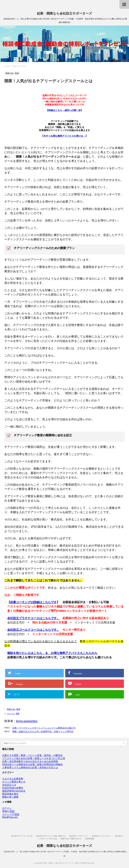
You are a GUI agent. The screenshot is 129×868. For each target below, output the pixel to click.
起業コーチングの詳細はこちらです (33, 602)
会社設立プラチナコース (79, 836)
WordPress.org (10, 817)
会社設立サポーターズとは (22, 836)
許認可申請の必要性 (13, 788)
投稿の (8, 811)
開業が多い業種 (14, 709)
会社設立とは (9, 785)
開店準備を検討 (10, 794)
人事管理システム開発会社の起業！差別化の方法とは (30, 768)
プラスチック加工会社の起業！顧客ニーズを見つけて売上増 (34, 758)
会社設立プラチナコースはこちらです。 (33, 618)
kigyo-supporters (27, 721)
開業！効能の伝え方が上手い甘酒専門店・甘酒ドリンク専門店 (43, 732)
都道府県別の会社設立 (14, 791)
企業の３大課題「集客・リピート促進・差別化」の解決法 (32, 755)
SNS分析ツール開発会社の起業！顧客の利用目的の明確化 (32, 764)
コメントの (11, 814)
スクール (11, 714)
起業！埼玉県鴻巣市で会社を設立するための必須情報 (30, 761)
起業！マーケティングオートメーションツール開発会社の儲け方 (44, 728)
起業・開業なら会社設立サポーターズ (64, 13)
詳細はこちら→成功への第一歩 (64, 110)
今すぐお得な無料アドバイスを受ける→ (64, 136)
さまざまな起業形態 (13, 779)
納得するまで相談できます (71, 839)
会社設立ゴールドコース (102, 836)
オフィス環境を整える (14, 782)
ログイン (7, 808)
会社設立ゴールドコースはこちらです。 (33, 630)
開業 (18, 714)
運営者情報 (90, 839)
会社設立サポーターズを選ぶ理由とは (51, 836)
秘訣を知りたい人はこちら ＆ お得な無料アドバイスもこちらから (52, 653)
